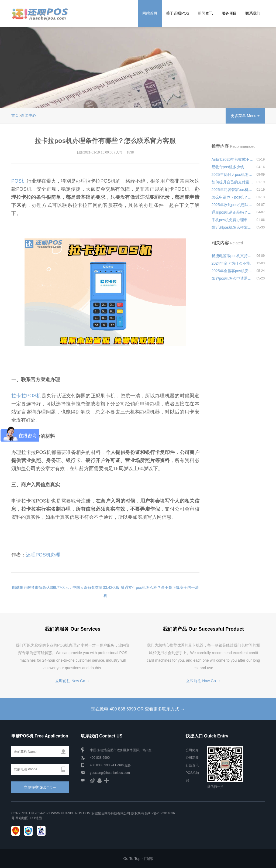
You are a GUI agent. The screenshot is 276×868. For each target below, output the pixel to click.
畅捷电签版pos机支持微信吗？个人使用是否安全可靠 (233, 256)
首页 (15, 115)
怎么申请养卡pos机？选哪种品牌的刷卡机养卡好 (233, 197)
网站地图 (22, 818)
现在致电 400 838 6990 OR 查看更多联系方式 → (138, 709)
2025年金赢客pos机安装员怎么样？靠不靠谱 (233, 271)
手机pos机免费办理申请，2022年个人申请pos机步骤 (233, 220)
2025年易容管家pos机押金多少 (233, 190)
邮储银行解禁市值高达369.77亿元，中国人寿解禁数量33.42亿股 (66, 587)
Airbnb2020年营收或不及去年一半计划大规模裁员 (233, 159)
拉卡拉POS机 (26, 396)
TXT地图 (36, 818)
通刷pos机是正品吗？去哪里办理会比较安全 (233, 212)
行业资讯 (192, 765)
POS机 (19, 181)
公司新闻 (192, 758)
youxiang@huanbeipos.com (110, 773)
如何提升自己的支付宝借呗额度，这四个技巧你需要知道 (233, 182)
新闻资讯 (205, 13)
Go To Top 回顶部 (138, 859)
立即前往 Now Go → (73, 681)
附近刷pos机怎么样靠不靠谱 (233, 227)
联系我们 (253, 13)
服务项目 (229, 13)
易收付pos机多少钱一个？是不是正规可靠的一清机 (233, 167)
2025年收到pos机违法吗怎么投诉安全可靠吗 (233, 205)
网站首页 (150, 13)
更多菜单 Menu (245, 116)
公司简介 (192, 750)
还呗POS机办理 (43, 555)
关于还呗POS (178, 13)
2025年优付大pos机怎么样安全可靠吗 (233, 175)
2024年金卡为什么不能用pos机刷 (233, 263)
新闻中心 (29, 115)
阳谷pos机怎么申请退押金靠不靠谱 (233, 278)
